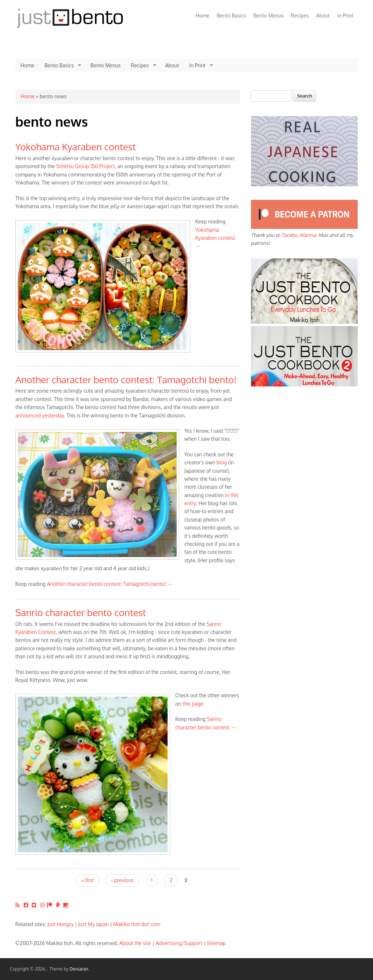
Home (203, 15)
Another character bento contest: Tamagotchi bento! (126, 379)
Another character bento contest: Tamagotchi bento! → (110, 584)
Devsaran (79, 969)
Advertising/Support (179, 943)
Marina (308, 235)
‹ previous (122, 880)
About (323, 15)
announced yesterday (40, 415)
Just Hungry (60, 924)
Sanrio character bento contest (81, 612)
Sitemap (216, 943)
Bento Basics (231, 15)
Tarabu (289, 235)
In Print (345, 15)
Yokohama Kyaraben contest (76, 146)
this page (193, 704)
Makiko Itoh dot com (137, 924)
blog (222, 462)
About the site (135, 943)
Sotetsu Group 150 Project (85, 166)
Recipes (300, 15)
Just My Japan (94, 924)
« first (88, 880)
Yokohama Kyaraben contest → (215, 238)
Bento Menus (268, 15)
